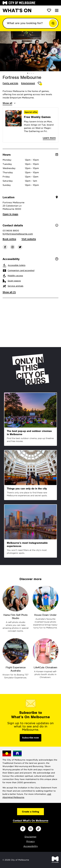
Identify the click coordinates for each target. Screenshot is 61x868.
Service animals (15, 286)
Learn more (49, 138)
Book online (9, 239)
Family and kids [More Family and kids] (10, 83)
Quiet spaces (14, 281)
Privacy (30, 841)
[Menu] (57, 10)
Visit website (29, 239)
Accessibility (31, 846)
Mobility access (15, 276)
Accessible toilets (17, 265)
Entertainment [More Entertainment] (28, 83)
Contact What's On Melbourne (31, 821)
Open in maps (10, 214)
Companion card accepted (21, 270)
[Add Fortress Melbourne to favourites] (40, 84)
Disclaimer (30, 837)
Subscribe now (30, 738)
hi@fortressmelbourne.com (18, 234)
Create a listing (30, 812)
